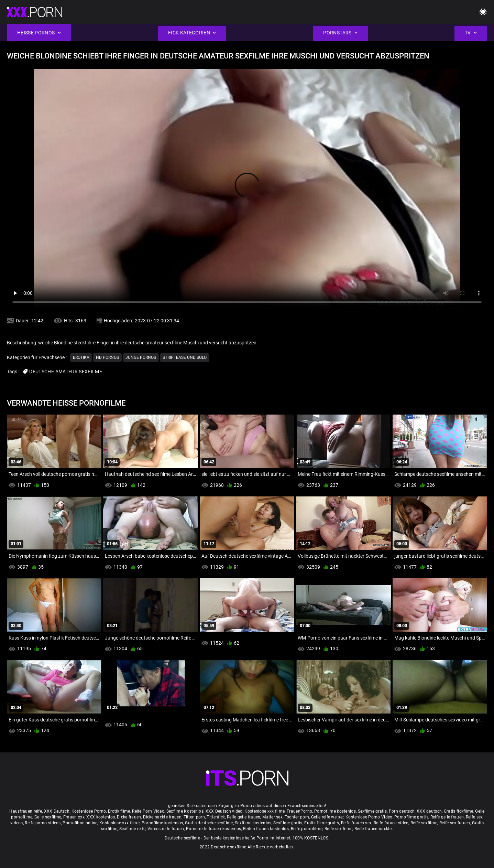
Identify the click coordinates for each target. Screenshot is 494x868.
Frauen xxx (74, 817)
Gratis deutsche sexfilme (209, 823)
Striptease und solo (185, 357)
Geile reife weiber (327, 817)
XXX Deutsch (57, 811)
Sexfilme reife (132, 829)
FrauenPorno (299, 811)
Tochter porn (297, 817)
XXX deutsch (429, 811)
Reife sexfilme (424, 823)
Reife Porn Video (148, 811)
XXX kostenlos (101, 817)
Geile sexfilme (48, 817)
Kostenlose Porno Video (369, 817)
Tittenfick (216, 817)
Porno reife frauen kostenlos (213, 829)
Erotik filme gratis (322, 823)
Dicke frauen (129, 817)
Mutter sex (272, 817)
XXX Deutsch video (224, 811)
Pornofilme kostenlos (335, 811)
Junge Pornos (141, 357)
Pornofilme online (80, 823)
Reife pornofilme (307, 829)
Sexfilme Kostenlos (185, 811)
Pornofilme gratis (411, 817)
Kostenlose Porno (89, 811)
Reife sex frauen (455, 823)
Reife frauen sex (356, 823)
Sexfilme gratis (372, 811)
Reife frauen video (391, 823)
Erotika (81, 357)
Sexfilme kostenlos (253, 823)
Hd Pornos (107, 357)
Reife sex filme (339, 829)
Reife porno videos (43, 823)
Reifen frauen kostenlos (266, 829)
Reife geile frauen (244, 817)
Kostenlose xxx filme (265, 811)
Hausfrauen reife (26, 811)
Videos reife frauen (166, 829)
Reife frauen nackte (373, 829)
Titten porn (194, 817)
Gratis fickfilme (459, 811)
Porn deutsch (402, 811)
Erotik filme (119, 811)
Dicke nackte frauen (162, 817)
